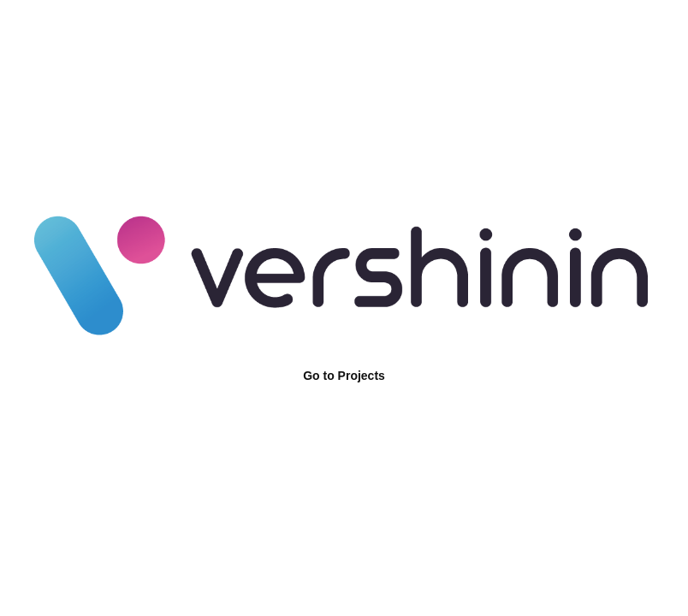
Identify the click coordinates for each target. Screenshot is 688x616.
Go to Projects (344, 376)
